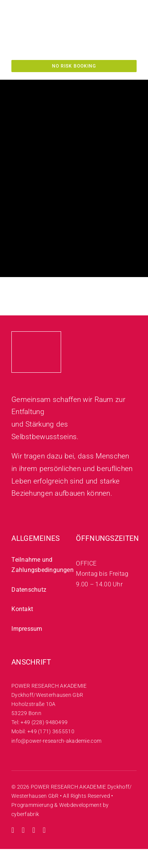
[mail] (44, 830)
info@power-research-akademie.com (56, 741)
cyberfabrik (25, 814)
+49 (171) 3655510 (51, 731)
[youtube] (24, 830)
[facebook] (34, 830)
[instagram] (13, 830)
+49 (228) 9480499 (44, 722)
